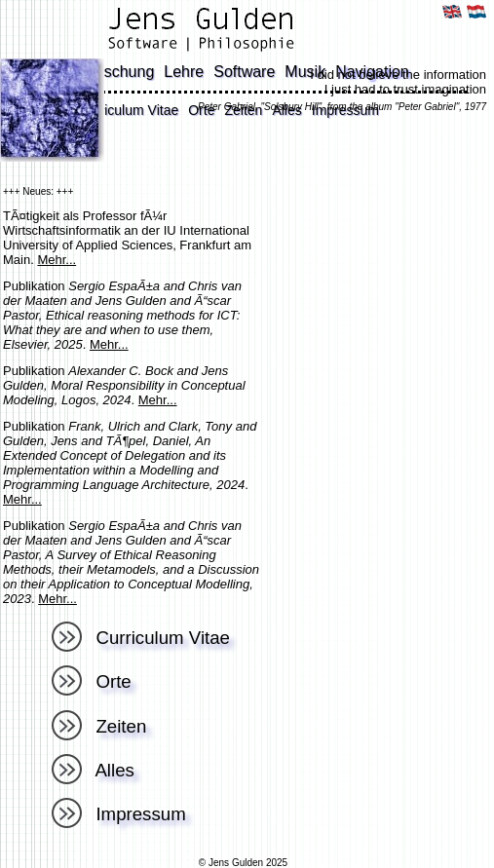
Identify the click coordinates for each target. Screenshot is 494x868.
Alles (93, 770)
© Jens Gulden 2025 (243, 863)
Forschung (118, 72)
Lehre (184, 72)
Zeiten (99, 726)
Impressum (119, 814)
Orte (92, 681)
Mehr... (57, 260)
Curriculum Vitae (128, 110)
